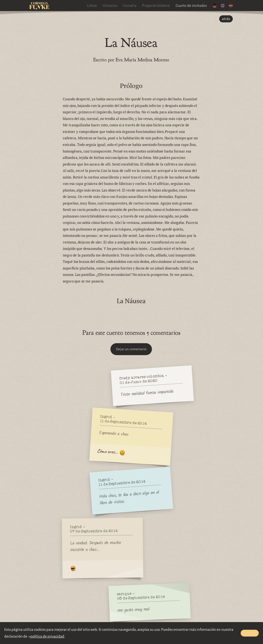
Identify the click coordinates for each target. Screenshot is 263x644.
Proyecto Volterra (156, 6)
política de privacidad (47, 636)
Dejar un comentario (131, 349)
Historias (110, 6)
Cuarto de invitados (191, 6)
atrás (226, 19)
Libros (92, 6)
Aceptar (250, 633)
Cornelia (130, 6)
